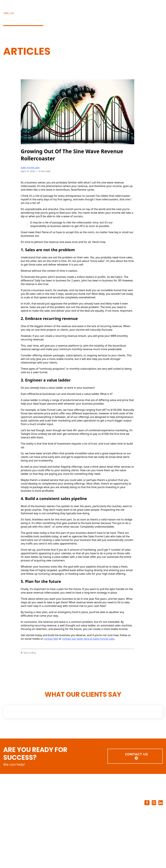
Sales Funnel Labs (30, 167)
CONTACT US (146, 11)
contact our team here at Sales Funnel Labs (88, 639)
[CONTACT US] (135, 756)
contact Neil (51, 639)
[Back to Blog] (77, 653)
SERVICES (98, 11)
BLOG (120, 11)
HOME (75, 11)
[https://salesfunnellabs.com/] (41, 792)
